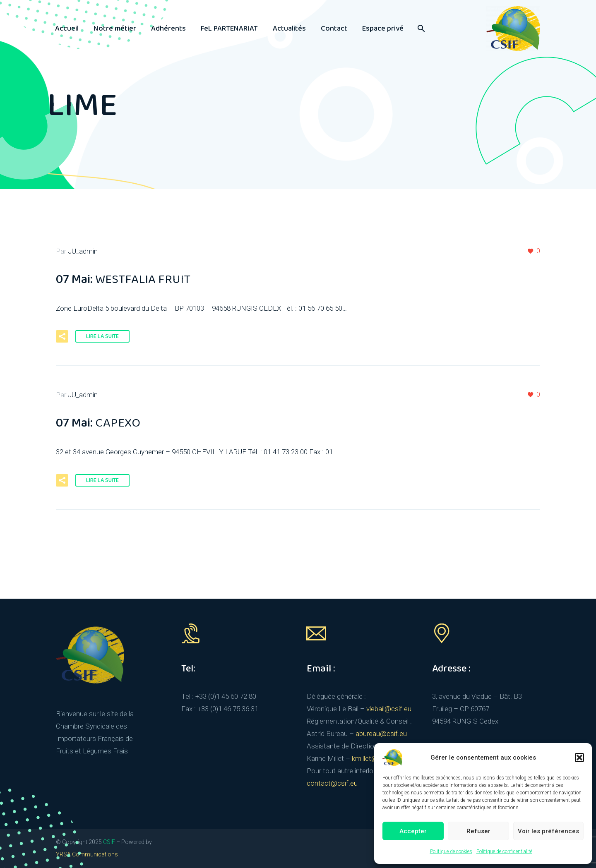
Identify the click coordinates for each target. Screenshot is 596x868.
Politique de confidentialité (504, 851)
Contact (334, 29)
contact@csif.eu (332, 783)
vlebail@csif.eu (389, 709)
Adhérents (168, 29)
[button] (579, 758)
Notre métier (115, 29)
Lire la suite (102, 336)
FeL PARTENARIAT (229, 29)
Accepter (413, 831)
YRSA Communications (87, 854)
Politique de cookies (451, 851)
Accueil (67, 29)
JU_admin (83, 251)
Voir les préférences (548, 831)
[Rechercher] (420, 29)
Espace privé (383, 29)
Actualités (289, 29)
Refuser (478, 831)
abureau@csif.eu (381, 734)
